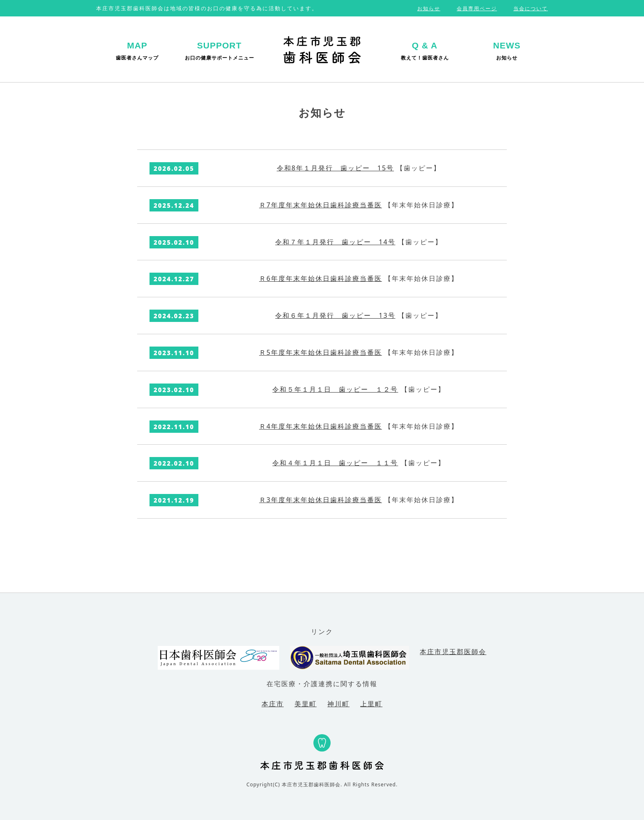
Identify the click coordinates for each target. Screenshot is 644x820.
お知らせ (429, 8)
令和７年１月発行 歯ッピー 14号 (335, 242)
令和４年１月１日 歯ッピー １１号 (335, 463)
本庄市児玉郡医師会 (453, 652)
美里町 (306, 704)
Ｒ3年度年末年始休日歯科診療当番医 (321, 500)
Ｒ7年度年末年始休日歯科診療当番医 (321, 205)
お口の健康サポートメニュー (220, 51)
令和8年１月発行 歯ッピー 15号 (335, 168)
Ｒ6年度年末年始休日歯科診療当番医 (321, 278)
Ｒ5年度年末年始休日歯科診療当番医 (321, 352)
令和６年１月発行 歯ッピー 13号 (335, 315)
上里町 (371, 704)
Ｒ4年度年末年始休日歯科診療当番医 (321, 426)
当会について (531, 8)
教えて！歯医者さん (425, 51)
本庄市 (273, 704)
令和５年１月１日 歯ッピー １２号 (335, 389)
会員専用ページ (477, 8)
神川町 (338, 704)
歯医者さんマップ (137, 51)
